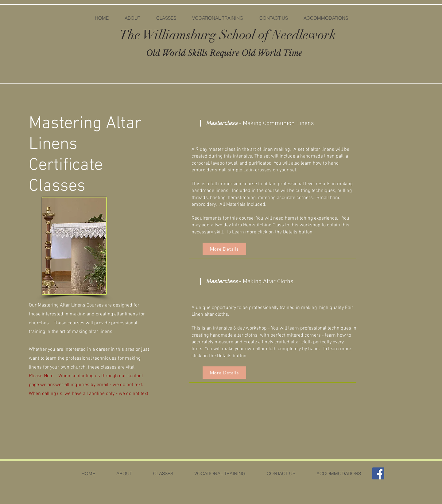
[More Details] (224, 249)
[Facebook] (378, 473)
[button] (166, 18)
